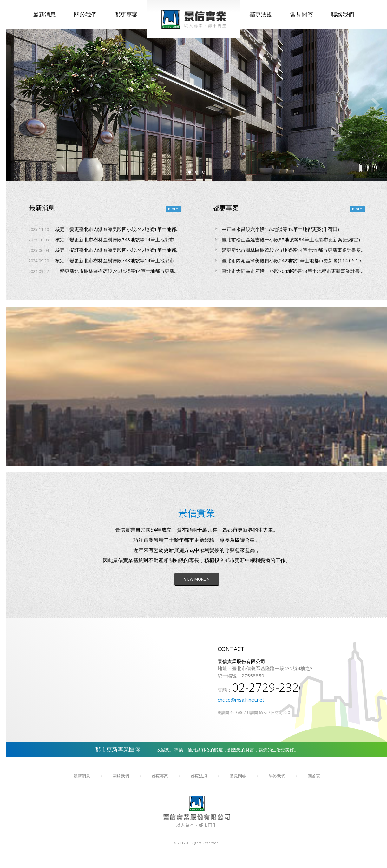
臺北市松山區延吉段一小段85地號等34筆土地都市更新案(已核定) (286, 239)
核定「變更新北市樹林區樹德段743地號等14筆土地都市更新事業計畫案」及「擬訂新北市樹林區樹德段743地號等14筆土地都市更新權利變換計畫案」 (105, 260)
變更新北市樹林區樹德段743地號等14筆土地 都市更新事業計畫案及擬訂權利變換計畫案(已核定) (289, 250)
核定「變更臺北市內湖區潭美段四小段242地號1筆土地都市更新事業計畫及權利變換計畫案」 (105, 229)
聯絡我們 (343, 14)
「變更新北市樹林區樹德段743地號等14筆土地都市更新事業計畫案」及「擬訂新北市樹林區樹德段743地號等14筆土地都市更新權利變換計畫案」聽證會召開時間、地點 (105, 271)
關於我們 (85, 14)
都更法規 (261, 14)
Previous (14, 105)
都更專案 (126, 14)
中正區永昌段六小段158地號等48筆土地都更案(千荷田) (276, 229)
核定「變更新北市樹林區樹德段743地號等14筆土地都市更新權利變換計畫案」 (105, 239)
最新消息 (44, 14)
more (173, 209)
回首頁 (314, 776)
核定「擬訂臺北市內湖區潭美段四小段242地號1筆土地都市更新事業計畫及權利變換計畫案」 (105, 250)
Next (376, 105)
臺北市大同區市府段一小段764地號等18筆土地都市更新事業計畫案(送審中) (289, 271)
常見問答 (302, 14)
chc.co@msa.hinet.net (241, 700)
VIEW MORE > (197, 579)
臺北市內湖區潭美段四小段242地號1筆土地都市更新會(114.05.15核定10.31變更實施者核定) (289, 260)
